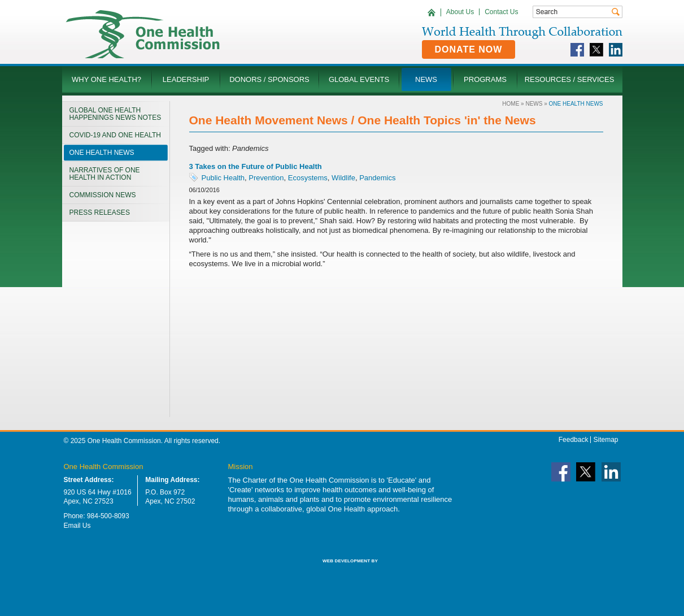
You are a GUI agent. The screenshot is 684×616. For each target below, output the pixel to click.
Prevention (266, 178)
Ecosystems (308, 178)
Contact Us (501, 12)
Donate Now (469, 49)
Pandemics (377, 178)
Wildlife (343, 178)
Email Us (77, 526)
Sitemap (605, 440)
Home (511, 104)
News (534, 104)
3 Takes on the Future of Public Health (256, 166)
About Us (460, 12)
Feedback (574, 440)
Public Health (223, 178)
